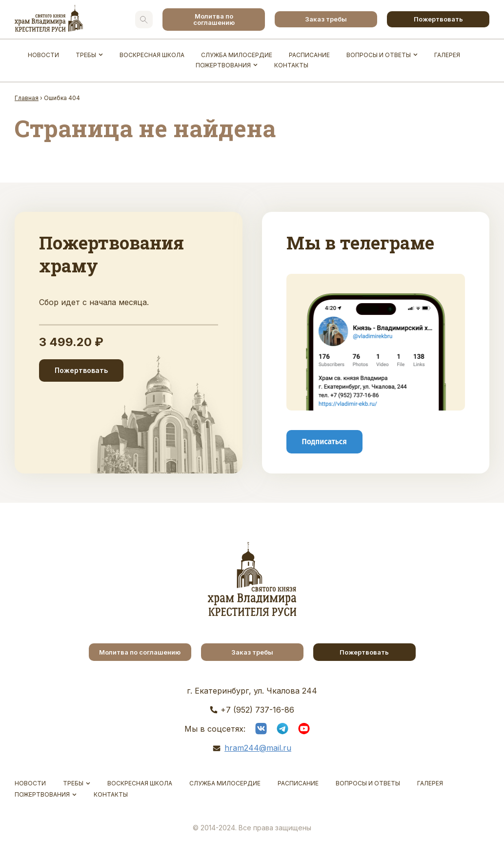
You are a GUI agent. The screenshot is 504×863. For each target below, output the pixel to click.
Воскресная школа (152, 55)
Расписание (309, 55)
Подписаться (324, 441)
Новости (43, 55)
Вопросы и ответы (379, 55)
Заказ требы (326, 19)
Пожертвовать (438, 19)
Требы (86, 55)
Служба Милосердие (237, 55)
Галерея (447, 55)
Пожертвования (223, 65)
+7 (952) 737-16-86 (257, 710)
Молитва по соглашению (214, 19)
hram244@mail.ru (258, 748)
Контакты (291, 65)
